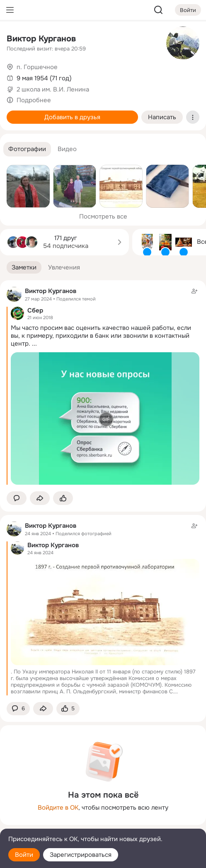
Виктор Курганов (41, 39)
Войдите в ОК (58, 808)
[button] (27, 149)
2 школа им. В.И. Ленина (53, 89)
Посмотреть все (103, 216)
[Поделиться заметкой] (40, 498)
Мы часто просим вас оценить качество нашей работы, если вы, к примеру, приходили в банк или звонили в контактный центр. (101, 336)
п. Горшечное (37, 67)
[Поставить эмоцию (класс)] (63, 498)
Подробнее (34, 100)
